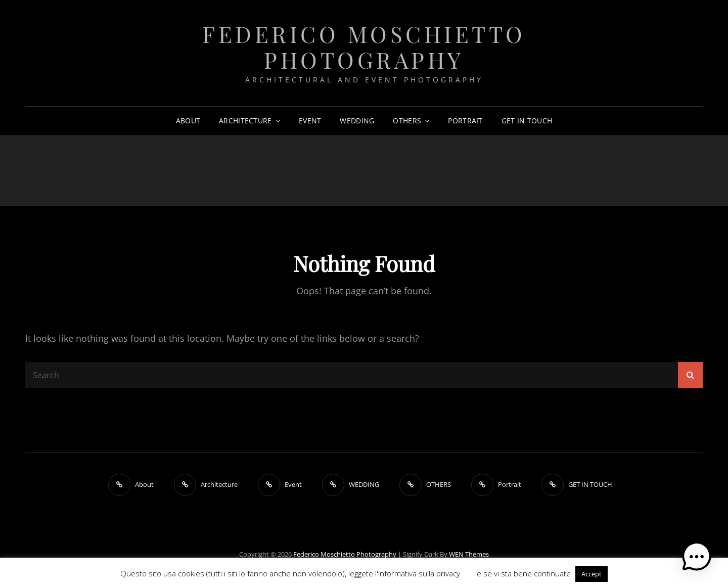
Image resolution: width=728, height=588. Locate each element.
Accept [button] (591, 574)
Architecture (245, 121)
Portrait (465, 121)
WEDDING (357, 121)
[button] (697, 557)
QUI (468, 573)
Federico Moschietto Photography (364, 47)
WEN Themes (469, 554)
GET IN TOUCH (527, 121)
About (188, 121)
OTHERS (407, 121)
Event (310, 121)
